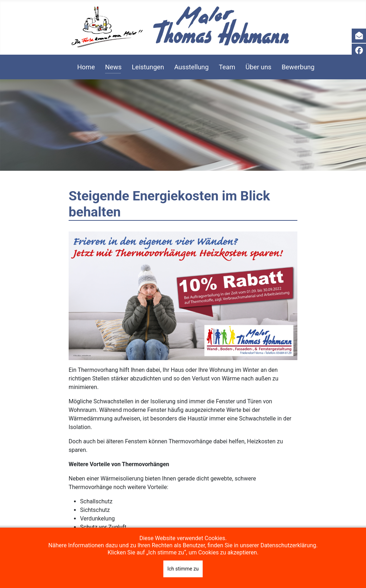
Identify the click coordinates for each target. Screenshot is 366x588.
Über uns (259, 67)
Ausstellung (191, 67)
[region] (183, 125)
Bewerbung (298, 67)
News (113, 67)
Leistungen (148, 67)
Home (86, 67)
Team (227, 67)
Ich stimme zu (183, 569)
